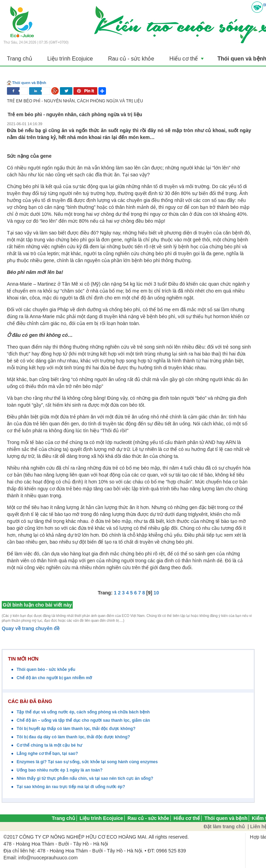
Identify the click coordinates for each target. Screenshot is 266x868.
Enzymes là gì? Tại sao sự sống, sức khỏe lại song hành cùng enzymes (87, 762)
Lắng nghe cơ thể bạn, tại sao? (47, 754)
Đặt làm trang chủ (224, 827)
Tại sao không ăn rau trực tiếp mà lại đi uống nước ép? (71, 787)
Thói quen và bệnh (226, 818)
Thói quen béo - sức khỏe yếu (46, 670)
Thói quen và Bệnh (29, 82)
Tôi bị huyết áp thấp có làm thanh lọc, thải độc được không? (76, 729)
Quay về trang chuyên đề (31, 628)
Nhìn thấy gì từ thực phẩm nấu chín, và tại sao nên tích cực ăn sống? (85, 778)
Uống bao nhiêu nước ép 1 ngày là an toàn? (60, 770)
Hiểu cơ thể (183, 61)
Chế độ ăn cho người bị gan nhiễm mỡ (54, 678)
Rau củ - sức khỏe (128, 59)
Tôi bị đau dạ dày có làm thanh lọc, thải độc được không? (73, 737)
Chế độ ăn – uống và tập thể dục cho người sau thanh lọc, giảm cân (83, 720)
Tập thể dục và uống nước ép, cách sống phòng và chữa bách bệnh (83, 712)
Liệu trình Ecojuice (69, 59)
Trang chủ (20, 59)
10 (156, 592)
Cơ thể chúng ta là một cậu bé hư (49, 745)
